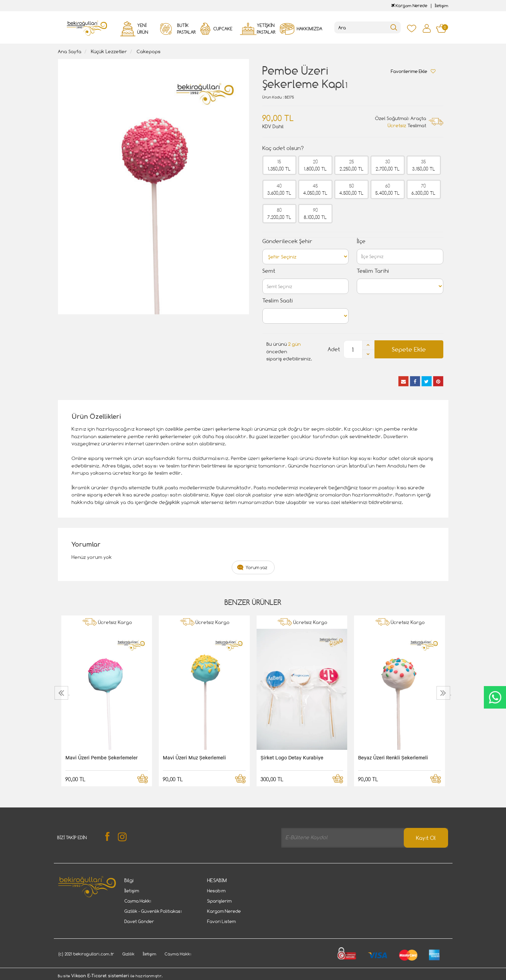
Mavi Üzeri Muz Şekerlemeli (194, 757)
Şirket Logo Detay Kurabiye (292, 757)
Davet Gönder (139, 921)
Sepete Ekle (409, 349)
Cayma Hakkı (138, 901)
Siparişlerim (219, 901)
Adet (334, 349)
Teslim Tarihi (373, 271)
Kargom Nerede (409, 6)
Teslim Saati (278, 301)
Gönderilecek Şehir (287, 241)
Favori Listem (221, 921)
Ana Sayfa (70, 51)
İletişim (442, 6)
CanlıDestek (495, 697)
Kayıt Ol (426, 838)
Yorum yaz (257, 567)
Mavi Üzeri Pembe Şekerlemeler (102, 757)
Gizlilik (128, 954)
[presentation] (62, 693)
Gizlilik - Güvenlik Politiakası (153, 911)
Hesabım (216, 891)
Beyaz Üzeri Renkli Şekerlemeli (393, 757)
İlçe (361, 241)
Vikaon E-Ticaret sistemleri (100, 976)
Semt (269, 271)
